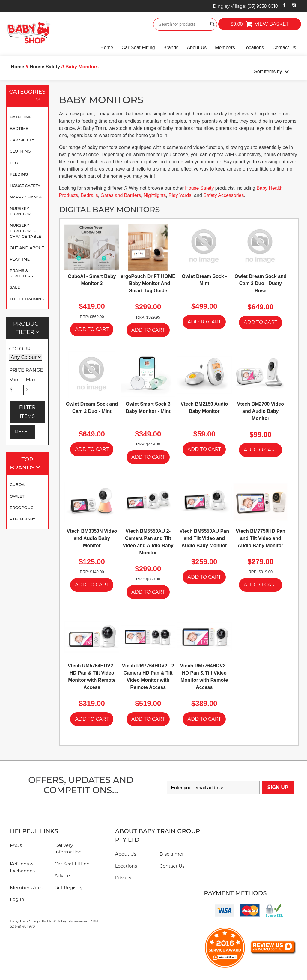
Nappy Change (26, 197)
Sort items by (268, 71)
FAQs (16, 845)
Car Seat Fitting (138, 48)
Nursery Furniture (21, 211)
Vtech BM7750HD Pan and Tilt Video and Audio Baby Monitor (260, 538)
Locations (254, 48)
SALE (15, 287)
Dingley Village (245, 6)
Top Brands (28, 464)
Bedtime (19, 128)
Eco (14, 163)
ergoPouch (23, 508)
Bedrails (89, 195)
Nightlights (155, 195)
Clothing (20, 151)
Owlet (17, 496)
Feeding (19, 174)
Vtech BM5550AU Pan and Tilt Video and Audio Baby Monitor (204, 538)
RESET (23, 432)
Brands (171, 48)
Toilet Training (27, 299)
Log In (17, 899)
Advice (62, 876)
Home (107, 48)
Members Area (27, 888)
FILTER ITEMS (27, 412)
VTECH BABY (22, 519)
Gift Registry (69, 888)
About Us (197, 48)
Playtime (20, 259)
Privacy (123, 878)
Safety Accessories (224, 195)
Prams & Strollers (21, 273)
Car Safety (22, 140)
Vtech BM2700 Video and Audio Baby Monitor (261, 411)
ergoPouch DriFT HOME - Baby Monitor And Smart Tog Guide (148, 283)
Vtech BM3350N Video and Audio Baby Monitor (92, 538)
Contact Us (284, 48)
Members (225, 48)
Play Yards (180, 195)
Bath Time (21, 117)
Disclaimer (172, 854)
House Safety (25, 186)
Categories (27, 96)
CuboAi (18, 484)
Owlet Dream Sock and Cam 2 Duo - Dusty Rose (260, 283)
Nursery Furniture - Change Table (25, 231)
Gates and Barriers (121, 195)
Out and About (27, 248)
